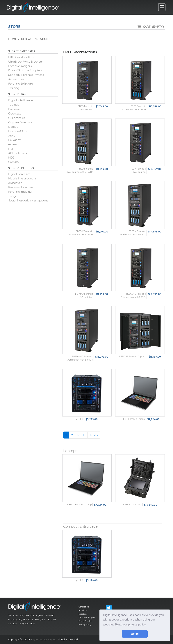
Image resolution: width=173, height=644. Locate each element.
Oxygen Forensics (20, 122)
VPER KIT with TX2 (132, 504)
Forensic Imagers (20, 66)
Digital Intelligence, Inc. (44, 639)
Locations (83, 614)
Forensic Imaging (20, 192)
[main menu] (162, 7)
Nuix (11, 149)
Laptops (70, 451)
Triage (13, 196)
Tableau (14, 105)
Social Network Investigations (28, 200)
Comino (14, 162)
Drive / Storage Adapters (25, 70)
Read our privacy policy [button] (131, 624)
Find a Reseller (85, 621)
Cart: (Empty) (153, 27)
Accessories (16, 79)
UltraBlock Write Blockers (25, 61)
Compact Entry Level (81, 526)
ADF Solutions (18, 153)
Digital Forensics (19, 174)
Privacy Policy (85, 625)
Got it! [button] (135, 634)
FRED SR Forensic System (133, 356)
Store (14, 27)
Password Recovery (22, 187)
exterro (13, 144)
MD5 (11, 157)
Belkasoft (15, 140)
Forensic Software (21, 83)
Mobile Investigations (22, 178)
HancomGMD (17, 131)
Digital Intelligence (21, 100)
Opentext (15, 113)
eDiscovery (16, 183)
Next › (81, 435)
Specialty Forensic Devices (26, 75)
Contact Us (84, 607)
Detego (13, 127)
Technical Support (87, 617)
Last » (94, 435)
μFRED (80, 419)
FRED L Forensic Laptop (133, 419)
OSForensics (17, 118)
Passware (15, 109)
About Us (83, 610)
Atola (12, 135)
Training (14, 88)
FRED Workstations (21, 57)
